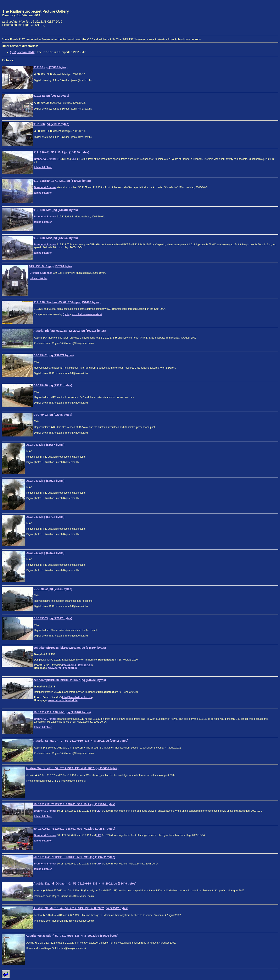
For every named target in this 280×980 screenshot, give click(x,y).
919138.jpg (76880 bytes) (50, 67)
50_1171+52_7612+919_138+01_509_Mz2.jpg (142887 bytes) (74, 829)
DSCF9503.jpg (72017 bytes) (53, 618)
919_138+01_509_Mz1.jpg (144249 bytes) (61, 152)
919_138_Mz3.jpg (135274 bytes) (51, 266)
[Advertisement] (259, 18)
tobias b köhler (43, 167)
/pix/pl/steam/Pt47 (22, 52)
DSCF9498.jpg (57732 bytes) (45, 517)
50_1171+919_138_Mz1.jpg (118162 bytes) (62, 712)
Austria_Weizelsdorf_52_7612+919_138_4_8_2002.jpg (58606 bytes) (72, 768)
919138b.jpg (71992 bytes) (51, 124)
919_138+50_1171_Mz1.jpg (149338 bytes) (62, 181)
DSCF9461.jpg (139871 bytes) (54, 355)
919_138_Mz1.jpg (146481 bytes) (56, 210)
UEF (74, 159)
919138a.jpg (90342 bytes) (51, 96)
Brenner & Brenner (45, 159)
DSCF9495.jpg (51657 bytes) (45, 445)
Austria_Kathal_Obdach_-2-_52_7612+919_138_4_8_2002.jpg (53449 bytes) (85, 884)
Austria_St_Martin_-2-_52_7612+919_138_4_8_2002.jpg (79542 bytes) (81, 741)
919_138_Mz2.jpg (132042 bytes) (56, 238)
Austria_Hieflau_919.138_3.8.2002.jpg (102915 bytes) (70, 331)
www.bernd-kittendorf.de (63, 668)
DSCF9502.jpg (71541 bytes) (53, 589)
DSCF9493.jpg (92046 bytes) (53, 415)
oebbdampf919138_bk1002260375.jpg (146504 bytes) (70, 648)
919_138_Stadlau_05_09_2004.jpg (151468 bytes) (67, 302)
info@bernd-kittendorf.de (77, 665)
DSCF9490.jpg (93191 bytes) (53, 385)
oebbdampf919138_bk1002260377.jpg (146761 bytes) (70, 680)
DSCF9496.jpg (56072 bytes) (45, 481)
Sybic (66, 314)
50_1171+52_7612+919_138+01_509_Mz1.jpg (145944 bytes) (74, 804)
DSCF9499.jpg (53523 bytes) (45, 553)
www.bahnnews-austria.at (87, 314)
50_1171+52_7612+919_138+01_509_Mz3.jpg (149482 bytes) (74, 857)
